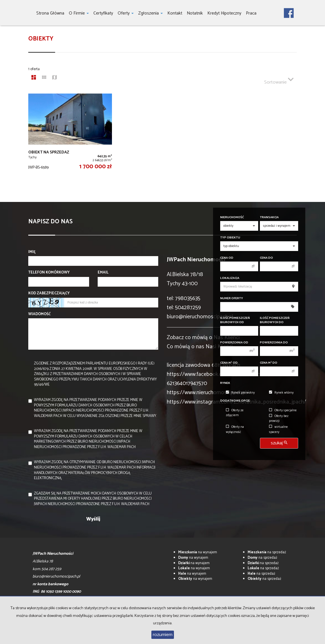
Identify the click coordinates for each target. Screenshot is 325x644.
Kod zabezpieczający (49, 294)
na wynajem (198, 552)
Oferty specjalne (283, 410)
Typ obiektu (230, 238)
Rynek (225, 383)
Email (103, 273)
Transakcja (269, 217)
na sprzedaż (267, 552)
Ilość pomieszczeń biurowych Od (235, 320)
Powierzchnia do (274, 343)
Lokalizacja (230, 278)
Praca (251, 13)
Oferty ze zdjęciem (235, 413)
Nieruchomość (232, 217)
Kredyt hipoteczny (224, 13)
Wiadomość (39, 314)
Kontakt (175, 13)
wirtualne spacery (278, 430)
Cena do (266, 258)
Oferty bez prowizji (279, 419)
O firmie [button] (79, 13)
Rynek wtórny (281, 393)
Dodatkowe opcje (235, 401)
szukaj (279, 443)
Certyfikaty (103, 13)
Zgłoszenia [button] (151, 13)
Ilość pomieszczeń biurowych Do (275, 320)
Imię (32, 252)
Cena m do (269, 363)
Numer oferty (232, 298)
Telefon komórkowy (49, 273)
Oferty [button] (126, 13)
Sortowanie (279, 80)
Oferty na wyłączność (235, 430)
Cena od (227, 258)
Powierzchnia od (234, 343)
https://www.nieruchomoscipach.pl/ (208, 393)
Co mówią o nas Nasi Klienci (200, 347)
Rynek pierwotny (240, 393)
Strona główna (50, 13)
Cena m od (229, 363)
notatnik (195, 13)
